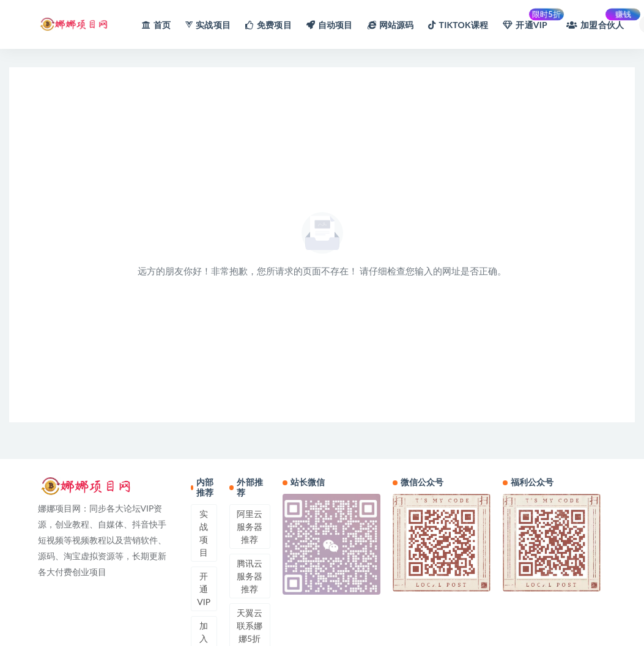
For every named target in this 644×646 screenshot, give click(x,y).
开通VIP (204, 589)
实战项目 (204, 533)
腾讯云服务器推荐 (250, 576)
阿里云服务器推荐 (250, 527)
